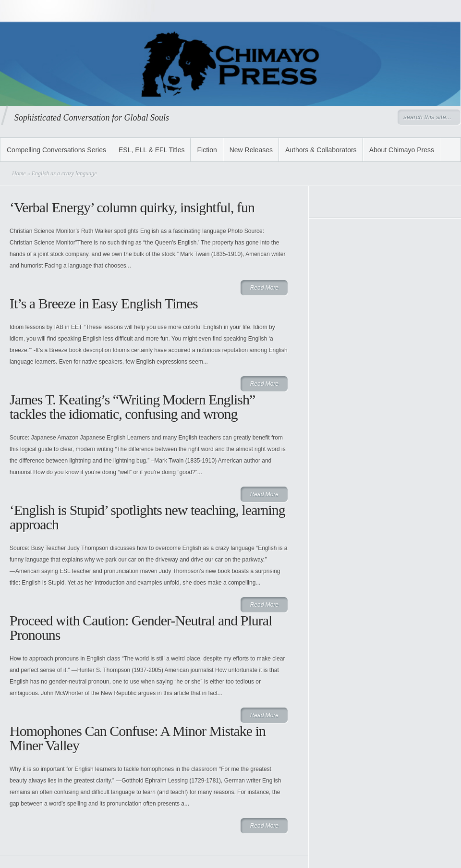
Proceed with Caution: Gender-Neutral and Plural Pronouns (141, 628)
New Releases (251, 150)
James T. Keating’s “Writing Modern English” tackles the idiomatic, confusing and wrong (132, 407)
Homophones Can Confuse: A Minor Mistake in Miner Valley (138, 738)
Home (19, 173)
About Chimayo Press (402, 150)
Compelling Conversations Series (56, 150)
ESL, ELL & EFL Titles (152, 150)
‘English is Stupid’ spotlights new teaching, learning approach (147, 517)
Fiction (207, 150)
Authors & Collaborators (321, 150)
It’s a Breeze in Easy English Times (104, 303)
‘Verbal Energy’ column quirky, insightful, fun (132, 207)
